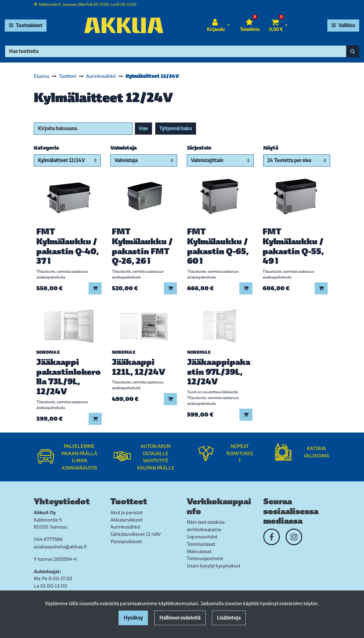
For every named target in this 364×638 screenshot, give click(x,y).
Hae (143, 128)
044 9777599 (48, 539)
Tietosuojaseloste (205, 558)
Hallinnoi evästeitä (180, 618)
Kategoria (46, 148)
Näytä (271, 148)
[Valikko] (343, 26)
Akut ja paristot (126, 512)
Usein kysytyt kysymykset (214, 566)
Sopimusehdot (202, 537)
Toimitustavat (201, 544)
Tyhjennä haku (176, 128)
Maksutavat (199, 551)
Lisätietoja (229, 618)
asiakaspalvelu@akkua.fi (60, 547)
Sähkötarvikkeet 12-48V (135, 534)
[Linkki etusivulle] (124, 25)
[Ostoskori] (276, 26)
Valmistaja (124, 148)
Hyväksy (133, 618)
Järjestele (199, 148)
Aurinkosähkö (125, 527)
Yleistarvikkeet (126, 542)
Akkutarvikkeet (126, 520)
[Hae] (176, 51)
